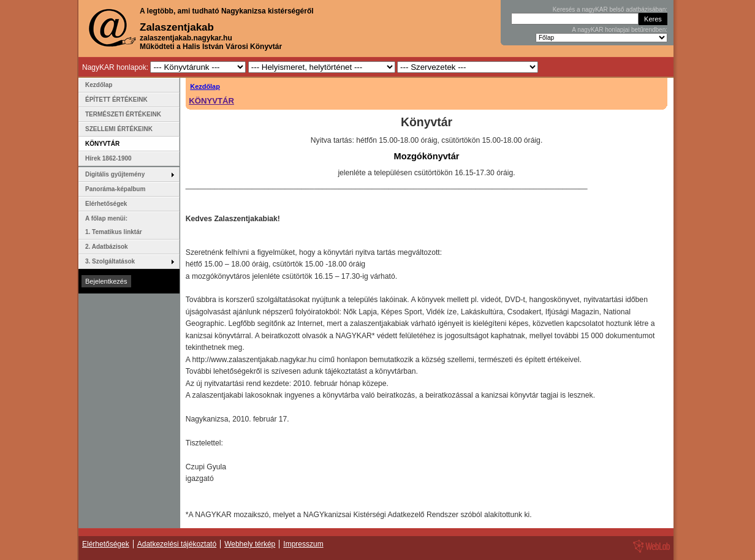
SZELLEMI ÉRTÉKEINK (119, 129)
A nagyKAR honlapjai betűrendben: (620, 30)
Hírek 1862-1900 (108, 158)
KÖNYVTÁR (211, 101)
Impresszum (303, 544)
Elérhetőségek (106, 204)
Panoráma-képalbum (115, 189)
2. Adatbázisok (107, 247)
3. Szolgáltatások (110, 261)
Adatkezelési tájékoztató (177, 544)
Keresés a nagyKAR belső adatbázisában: (610, 9)
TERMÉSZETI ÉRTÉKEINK (123, 114)
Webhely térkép (250, 544)
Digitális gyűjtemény (115, 174)
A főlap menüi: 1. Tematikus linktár (114, 225)
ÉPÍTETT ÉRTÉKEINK (116, 100)
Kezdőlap (205, 86)
